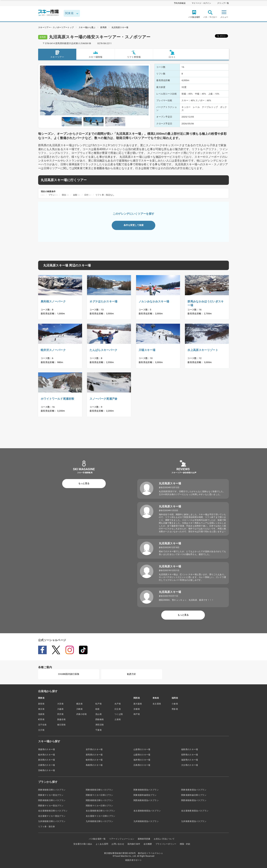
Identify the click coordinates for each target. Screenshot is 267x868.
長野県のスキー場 (190, 755)
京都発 (137, 709)
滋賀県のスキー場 (190, 760)
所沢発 (60, 714)
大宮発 (60, 704)
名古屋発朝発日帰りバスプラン (53, 811)
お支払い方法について (164, 839)
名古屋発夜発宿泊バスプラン (195, 811)
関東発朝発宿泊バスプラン (146, 790)
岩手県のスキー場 (94, 749)
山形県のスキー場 (142, 749)
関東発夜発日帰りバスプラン (99, 790)
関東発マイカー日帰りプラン (99, 795)
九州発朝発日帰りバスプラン (52, 821)
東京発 (41, 709)
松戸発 (99, 704)
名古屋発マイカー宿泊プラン (52, 816)
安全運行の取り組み (83, 844)
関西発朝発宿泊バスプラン (194, 800)
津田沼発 (100, 725)
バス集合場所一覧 (97, 839)
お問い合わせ (118, 844)
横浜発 (79, 704)
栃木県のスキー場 (47, 755)
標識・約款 (185, 844)
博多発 (175, 709)
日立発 (118, 709)
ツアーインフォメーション (122, 839)
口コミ (172, 54)
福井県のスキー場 (142, 760)
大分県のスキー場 (190, 765)
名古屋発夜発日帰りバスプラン (100, 811)
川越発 (60, 709)
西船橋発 (100, 719)
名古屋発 (157, 704)
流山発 (99, 714)
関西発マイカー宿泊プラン (51, 806)
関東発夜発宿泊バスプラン (194, 790)
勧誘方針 (132, 674)
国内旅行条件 (134, 844)
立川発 (41, 730)
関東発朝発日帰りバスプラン (52, 790)
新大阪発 (138, 704)
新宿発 (41, 704)
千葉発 (99, 730)
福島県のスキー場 (190, 749)
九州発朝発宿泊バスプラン (146, 821)
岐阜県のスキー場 (94, 760)
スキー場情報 (96, 54)
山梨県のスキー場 (142, 755)
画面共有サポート (134, 860)
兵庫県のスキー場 (47, 765)
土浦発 (118, 719)
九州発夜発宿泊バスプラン (194, 821)
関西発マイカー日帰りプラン (99, 806)
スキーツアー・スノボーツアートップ (56, 27)
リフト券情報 (134, 54)
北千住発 (42, 725)
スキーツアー (57, 54)
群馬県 (103, 27)
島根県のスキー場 (94, 765)
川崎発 (79, 709)
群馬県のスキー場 (94, 755)
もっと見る (84, 483)
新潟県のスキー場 (47, 760)
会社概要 (148, 844)
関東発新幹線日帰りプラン (194, 795)
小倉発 (175, 704)
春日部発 (61, 725)
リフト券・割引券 (47, 827)
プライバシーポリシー (166, 844)
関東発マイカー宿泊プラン (51, 795)
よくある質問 (102, 844)
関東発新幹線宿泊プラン (145, 795)
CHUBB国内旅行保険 (69, 674)
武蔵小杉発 (82, 714)
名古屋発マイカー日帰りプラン (100, 816)
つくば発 (119, 714)
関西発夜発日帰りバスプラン (99, 800)
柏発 (97, 709)
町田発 (41, 719)
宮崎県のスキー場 (47, 770)
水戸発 (118, 704)
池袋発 (41, 714)
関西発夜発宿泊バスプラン (146, 800)
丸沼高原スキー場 (120, 27)
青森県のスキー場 (47, 749)
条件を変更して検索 (134, 225)
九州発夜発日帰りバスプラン (99, 821)
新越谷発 (61, 719)
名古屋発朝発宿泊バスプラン (147, 811)
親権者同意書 (144, 839)
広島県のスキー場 (142, 765)
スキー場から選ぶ (87, 27)
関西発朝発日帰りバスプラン (52, 800)
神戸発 (137, 714)
